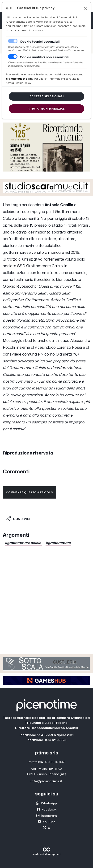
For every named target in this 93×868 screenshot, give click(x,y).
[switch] (13, 57)
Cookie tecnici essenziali (40, 42)
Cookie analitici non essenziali (44, 57)
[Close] (85, 8)
